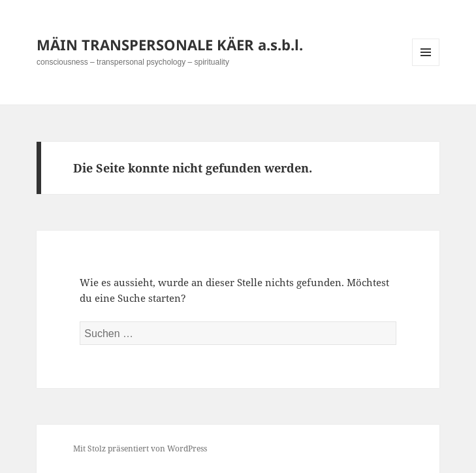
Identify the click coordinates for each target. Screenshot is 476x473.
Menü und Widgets (426, 66)
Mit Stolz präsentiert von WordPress (140, 449)
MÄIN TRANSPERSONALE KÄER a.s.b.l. (170, 44)
